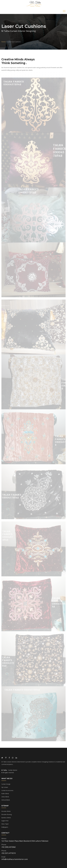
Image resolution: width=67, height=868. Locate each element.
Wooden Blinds (6, 811)
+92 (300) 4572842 (9, 847)
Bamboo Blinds (6, 818)
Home (4, 42)
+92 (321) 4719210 (9, 853)
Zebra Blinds (5, 797)
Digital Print (5, 821)
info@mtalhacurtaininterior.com (15, 859)
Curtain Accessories (7, 790)
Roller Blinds (5, 794)
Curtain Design (6, 784)
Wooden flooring (7, 814)
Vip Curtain (5, 787)
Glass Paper (5, 824)
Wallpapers (5, 827)
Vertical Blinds (6, 800)
